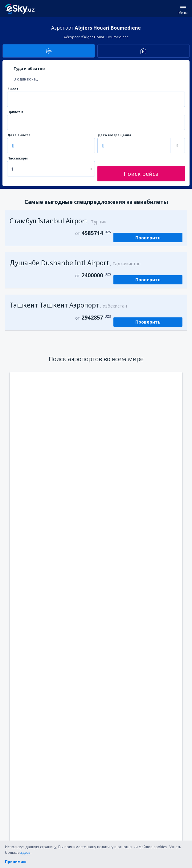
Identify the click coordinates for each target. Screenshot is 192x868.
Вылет (13, 89)
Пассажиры (18, 158)
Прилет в (15, 112)
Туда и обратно (29, 69)
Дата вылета (19, 135)
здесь (25, 852)
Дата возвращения (114, 135)
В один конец (26, 79)
